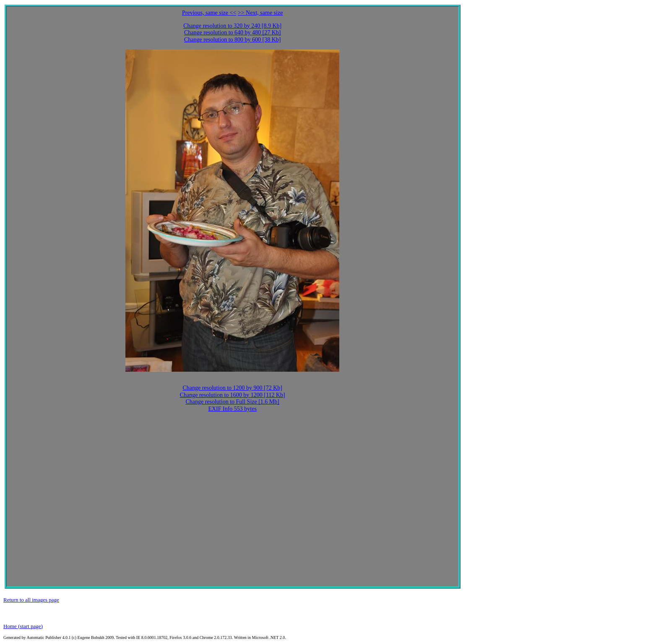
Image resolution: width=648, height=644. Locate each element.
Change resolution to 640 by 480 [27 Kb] (233, 33)
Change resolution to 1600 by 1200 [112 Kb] (233, 395)
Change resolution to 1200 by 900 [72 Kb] (232, 388)
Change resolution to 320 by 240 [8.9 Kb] (232, 26)
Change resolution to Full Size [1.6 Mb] (232, 402)
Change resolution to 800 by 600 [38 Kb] (233, 40)
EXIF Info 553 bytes (232, 409)
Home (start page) (23, 626)
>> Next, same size (260, 13)
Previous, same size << (209, 13)
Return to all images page (31, 600)
